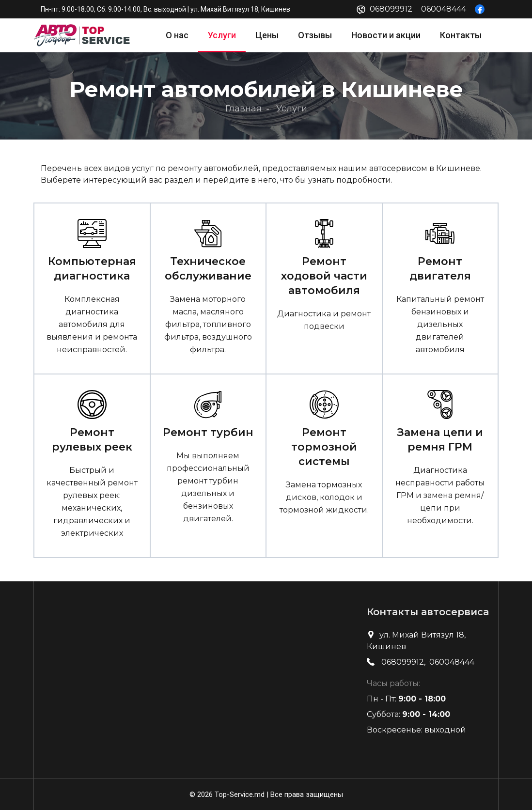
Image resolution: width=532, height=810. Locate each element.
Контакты (461, 35)
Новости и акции (386, 35)
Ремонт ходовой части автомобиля (324, 276)
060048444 (444, 9)
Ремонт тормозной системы (324, 447)
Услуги (222, 35)
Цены (267, 35)
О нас (177, 35)
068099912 (391, 9)
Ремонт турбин (208, 432)
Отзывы (315, 35)
